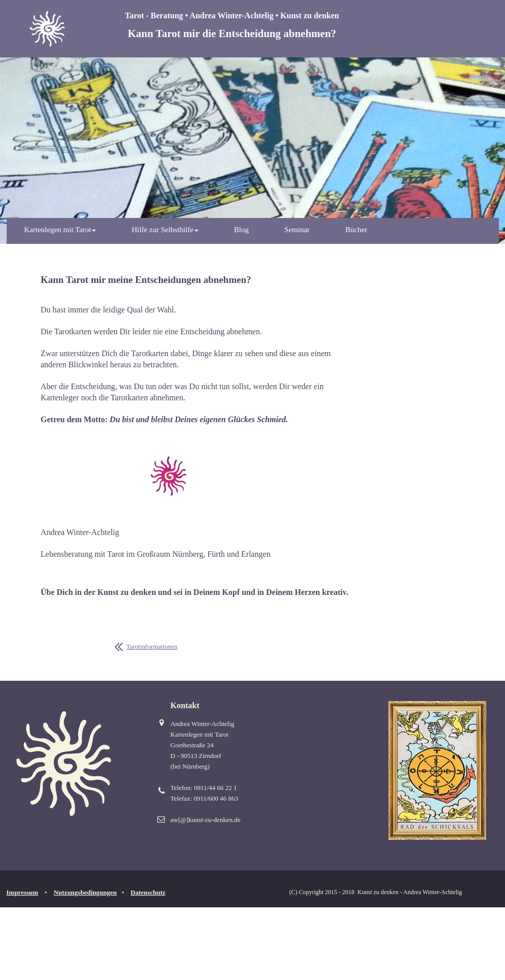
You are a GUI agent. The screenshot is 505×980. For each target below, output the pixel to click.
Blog (241, 230)
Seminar (297, 230)
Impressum (23, 892)
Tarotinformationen (152, 646)
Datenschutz (148, 892)
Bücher (356, 230)
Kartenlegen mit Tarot (60, 230)
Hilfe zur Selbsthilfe (165, 230)
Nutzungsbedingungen (85, 892)
